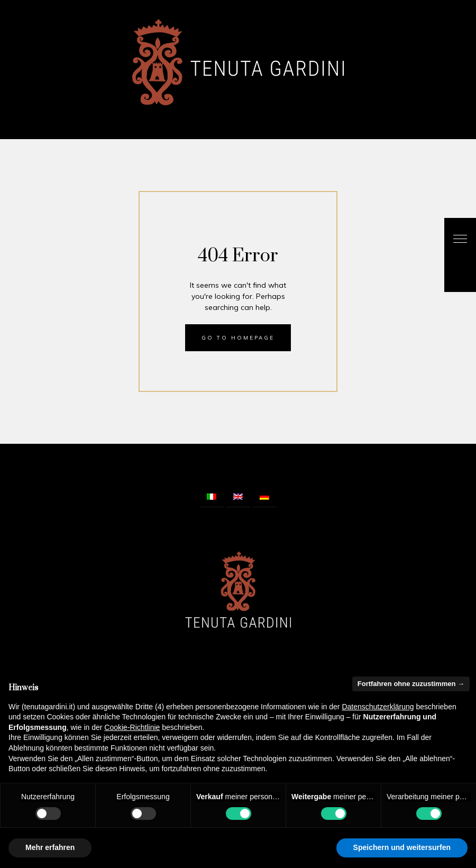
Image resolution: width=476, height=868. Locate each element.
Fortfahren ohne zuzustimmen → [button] (411, 684)
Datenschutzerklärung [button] (378, 707)
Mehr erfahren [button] (50, 847)
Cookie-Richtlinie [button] (132, 727)
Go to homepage (238, 338)
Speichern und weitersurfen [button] (402, 847)
